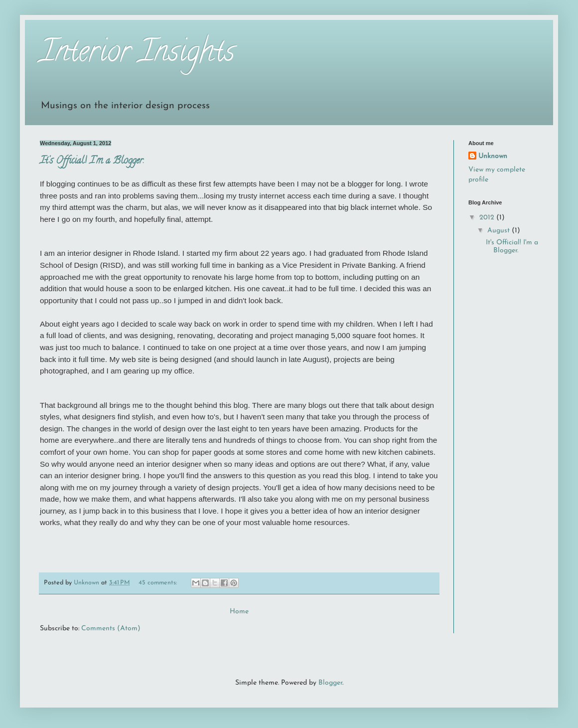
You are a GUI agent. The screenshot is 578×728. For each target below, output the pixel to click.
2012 (488, 218)
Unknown (493, 156)
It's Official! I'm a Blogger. (92, 161)
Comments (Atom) (111, 629)
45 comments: (159, 583)
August (500, 231)
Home (239, 612)
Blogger (330, 683)
